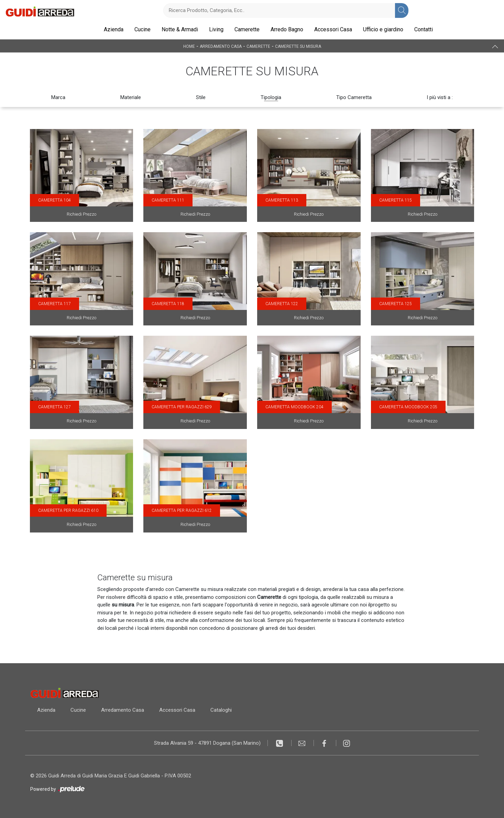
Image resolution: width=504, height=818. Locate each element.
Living (216, 29)
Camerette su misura (298, 46)
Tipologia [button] (271, 97)
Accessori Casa (333, 29)
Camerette (247, 29)
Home (189, 46)
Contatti (424, 29)
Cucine (143, 29)
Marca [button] (58, 97)
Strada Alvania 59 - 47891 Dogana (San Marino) (207, 743)
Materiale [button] (131, 97)
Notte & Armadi (180, 29)
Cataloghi (221, 710)
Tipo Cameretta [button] (354, 97)
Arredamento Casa (221, 46)
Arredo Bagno (287, 29)
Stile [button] (201, 97)
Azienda (114, 29)
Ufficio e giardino (383, 29)
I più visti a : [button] (440, 97)
